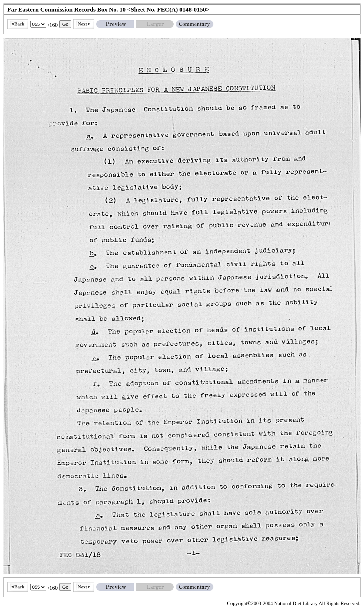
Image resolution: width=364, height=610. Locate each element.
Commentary (195, 24)
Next (84, 24)
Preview (115, 24)
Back (18, 24)
